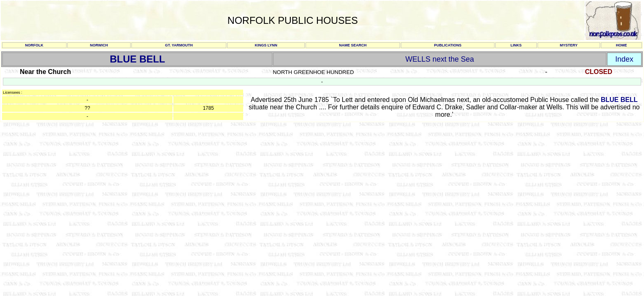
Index (624, 59)
